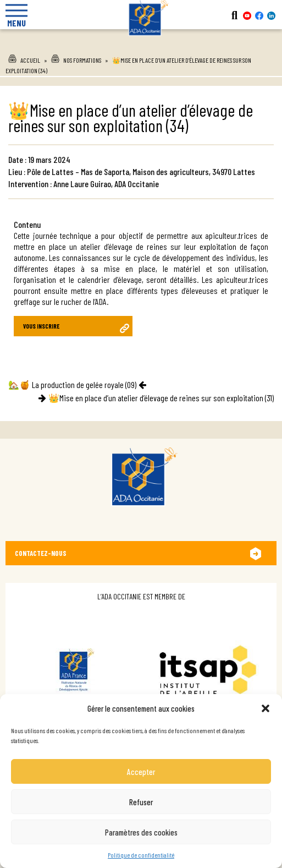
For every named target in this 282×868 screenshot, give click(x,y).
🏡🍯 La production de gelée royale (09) (72, 384)
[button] (266, 708)
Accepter (141, 772)
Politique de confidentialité (141, 855)
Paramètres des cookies (141, 832)
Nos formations (82, 60)
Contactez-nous (41, 553)
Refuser (141, 802)
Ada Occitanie (141, 43)
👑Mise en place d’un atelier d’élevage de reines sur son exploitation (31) (161, 398)
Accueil (30, 60)
